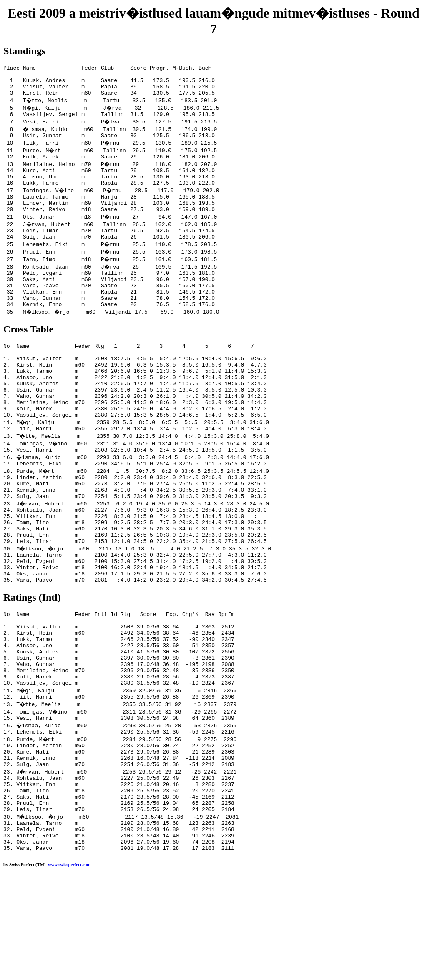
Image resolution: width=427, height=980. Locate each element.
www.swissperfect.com (69, 967)
